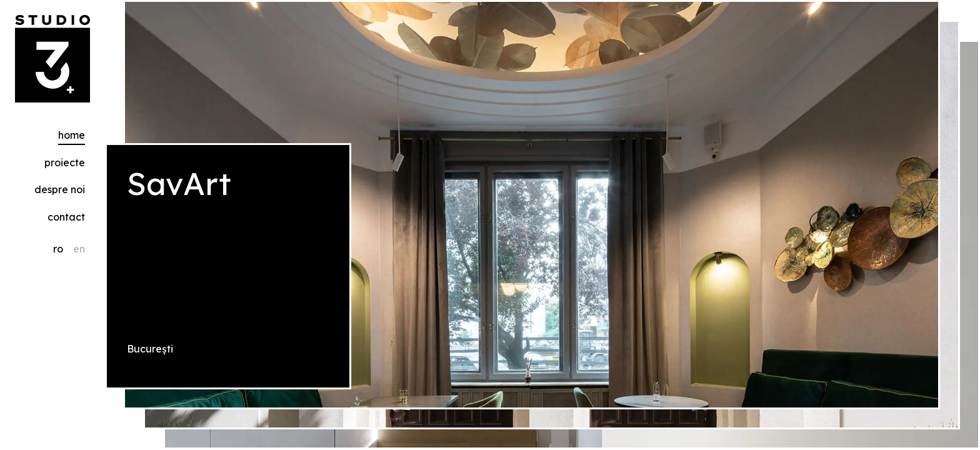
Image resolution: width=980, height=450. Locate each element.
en (79, 249)
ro (58, 249)
